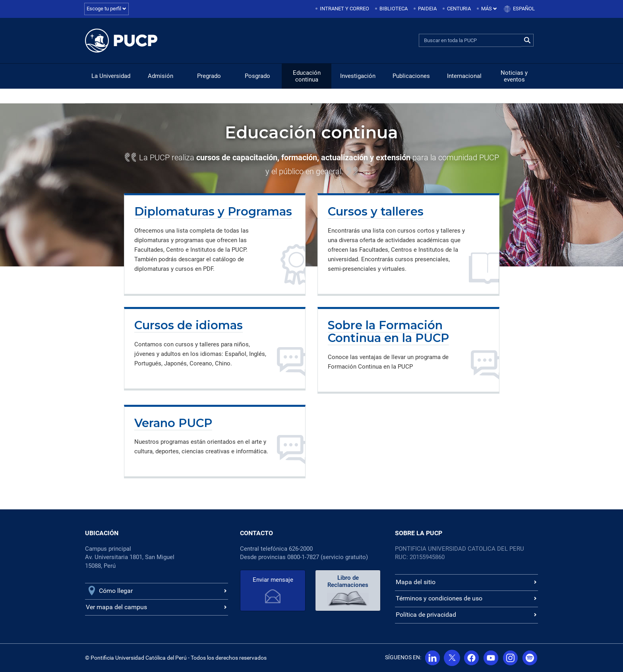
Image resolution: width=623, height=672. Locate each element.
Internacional (464, 76)
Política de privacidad (426, 615)
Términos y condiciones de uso (439, 598)
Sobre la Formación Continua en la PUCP (388, 331)
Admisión (161, 76)
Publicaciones (411, 76)
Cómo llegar (116, 591)
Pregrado (209, 76)
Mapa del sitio (416, 582)
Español (524, 9)
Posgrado (257, 76)
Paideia (427, 9)
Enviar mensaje (273, 580)
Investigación (358, 76)
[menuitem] (343, 9)
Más (489, 9)
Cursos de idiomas (189, 325)
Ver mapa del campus (116, 607)
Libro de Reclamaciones (348, 581)
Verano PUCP (173, 423)
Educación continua (307, 76)
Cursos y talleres (376, 211)
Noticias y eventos (514, 76)
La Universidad (111, 76)
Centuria (459, 9)
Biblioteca (394, 9)
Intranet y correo (344, 9)
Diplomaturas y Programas (213, 211)
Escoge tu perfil (106, 9)
